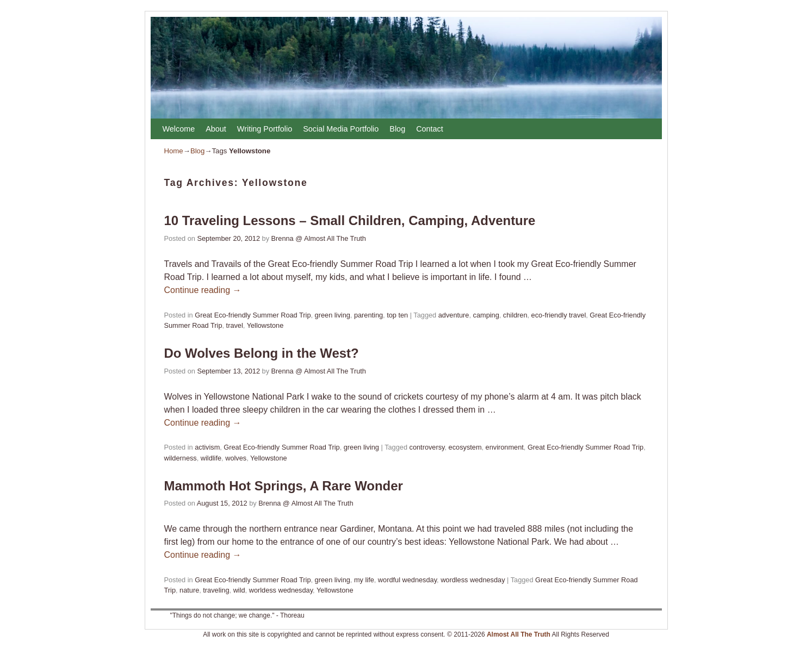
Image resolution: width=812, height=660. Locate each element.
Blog (397, 129)
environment (505, 447)
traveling (216, 590)
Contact (430, 129)
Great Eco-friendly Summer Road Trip (253, 315)
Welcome (179, 129)
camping (486, 315)
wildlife (211, 458)
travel (235, 325)
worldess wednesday (281, 590)
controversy (427, 447)
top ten (397, 315)
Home (174, 151)
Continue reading (203, 290)
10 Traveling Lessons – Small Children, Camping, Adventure (350, 220)
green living (333, 315)
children (515, 315)
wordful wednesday (407, 580)
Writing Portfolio (265, 129)
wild (239, 590)
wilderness (181, 458)
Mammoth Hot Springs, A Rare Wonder (284, 486)
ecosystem (465, 447)
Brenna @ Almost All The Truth (319, 238)
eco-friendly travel (559, 315)
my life (364, 580)
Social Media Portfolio (341, 129)
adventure (454, 315)
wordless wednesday (473, 580)
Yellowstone (265, 325)
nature (189, 590)
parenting (368, 315)
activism (207, 447)
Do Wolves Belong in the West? (262, 353)
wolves (236, 458)
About (216, 129)
